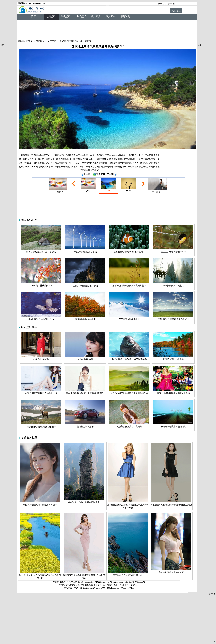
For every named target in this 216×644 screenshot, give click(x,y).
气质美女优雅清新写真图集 (129, 427)
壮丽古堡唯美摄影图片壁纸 (85, 286)
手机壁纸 (66, 16)
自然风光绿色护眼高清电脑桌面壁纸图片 (129, 393)
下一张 (110, 174)
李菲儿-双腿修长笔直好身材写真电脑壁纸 (85, 393)
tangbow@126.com (91, 588)
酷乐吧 (81, 582)
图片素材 (111, 16)
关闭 (2, 45)
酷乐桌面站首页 (25, 41)
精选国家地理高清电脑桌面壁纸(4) (173, 319)
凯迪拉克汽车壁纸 (85, 427)
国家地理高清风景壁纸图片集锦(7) (129, 252)
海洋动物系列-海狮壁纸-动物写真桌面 (129, 359)
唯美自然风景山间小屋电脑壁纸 (41, 252)
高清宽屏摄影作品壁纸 (85, 319)
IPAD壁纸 (81, 16)
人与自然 (52, 41)
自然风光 (40, 41)
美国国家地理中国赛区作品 (41, 319)
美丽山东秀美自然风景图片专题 (128, 575)
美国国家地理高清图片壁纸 (173, 252)
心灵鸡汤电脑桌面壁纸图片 (173, 427)
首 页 (34, 16)
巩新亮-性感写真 (41, 359)
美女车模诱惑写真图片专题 (171, 572)
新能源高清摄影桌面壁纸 (85, 252)
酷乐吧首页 (163, 4)
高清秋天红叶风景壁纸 (173, 359)
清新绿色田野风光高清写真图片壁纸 (129, 286)
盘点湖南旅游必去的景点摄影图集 (84, 502)
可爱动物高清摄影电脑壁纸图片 (41, 427)
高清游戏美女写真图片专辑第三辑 (41, 393)
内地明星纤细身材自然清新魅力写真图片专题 (171, 505)
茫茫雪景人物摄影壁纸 (129, 319)
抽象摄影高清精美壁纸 (173, 286)
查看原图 (100, 174)
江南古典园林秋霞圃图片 (41, 286)
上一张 (87, 174)
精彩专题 (126, 16)
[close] (212, 593)
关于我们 (172, 4)
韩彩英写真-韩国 (85, 359)
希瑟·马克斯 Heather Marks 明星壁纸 (173, 393)
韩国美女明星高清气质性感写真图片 (40, 505)
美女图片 (96, 16)
